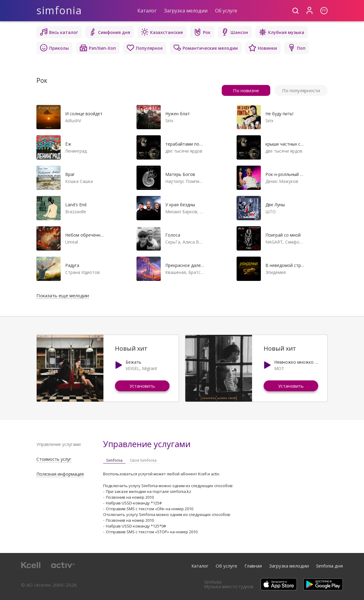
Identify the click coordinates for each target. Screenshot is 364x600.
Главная (253, 566)
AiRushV (73, 121)
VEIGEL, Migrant (141, 368)
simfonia (59, 10)
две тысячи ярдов (184, 151)
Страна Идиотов (83, 272)
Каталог (147, 11)
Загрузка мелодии (186, 11)
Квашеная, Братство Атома (185, 272)
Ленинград (76, 151)
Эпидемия (276, 272)
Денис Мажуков (282, 181)
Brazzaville (76, 212)
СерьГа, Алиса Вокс (185, 242)
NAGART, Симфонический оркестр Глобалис (285, 242)
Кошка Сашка (79, 181)
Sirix (169, 121)
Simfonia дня (329, 566)
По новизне (246, 90)
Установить (142, 386)
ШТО (271, 212)
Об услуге (226, 11)
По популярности (301, 90)
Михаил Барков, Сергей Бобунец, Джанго (185, 212)
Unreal (72, 242)
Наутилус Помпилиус (185, 181)
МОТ (279, 368)
